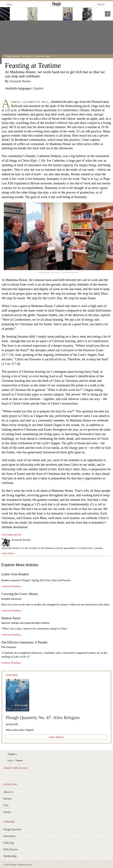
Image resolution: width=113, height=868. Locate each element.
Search (101, 4)
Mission (8, 799)
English (11, 754)
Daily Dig (9, 843)
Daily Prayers (11, 849)
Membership (10, 856)
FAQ (6, 805)
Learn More (56, 737)
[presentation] (108, 14)
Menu (7, 4)
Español (38, 88)
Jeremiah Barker (20, 81)
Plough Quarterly (12, 56)
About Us (8, 792)
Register (19, 761)
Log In (10, 761)
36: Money (27, 56)
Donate (7, 812)
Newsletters (10, 836)
